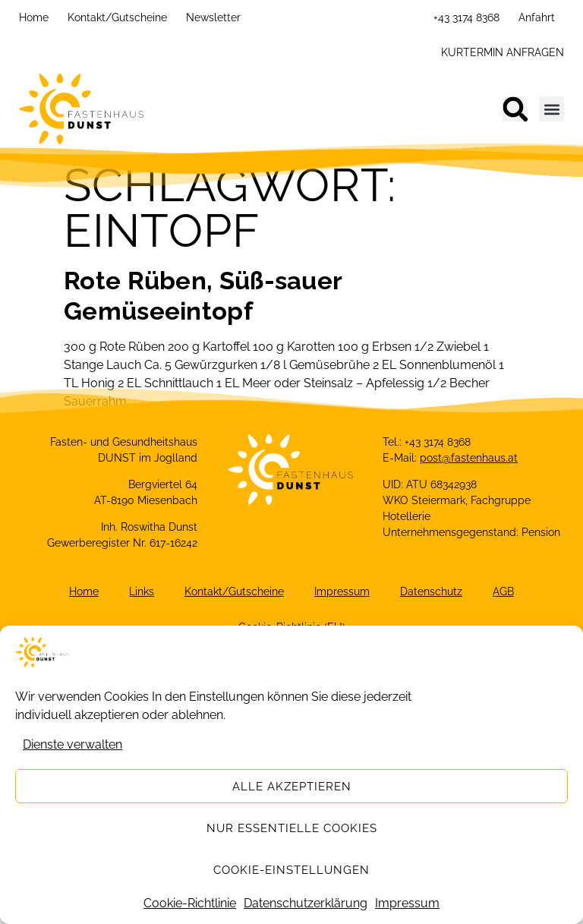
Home (34, 17)
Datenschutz (431, 591)
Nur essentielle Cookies (292, 828)
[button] (515, 109)
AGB (503, 591)
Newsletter (213, 17)
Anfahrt (537, 17)
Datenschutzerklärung (306, 903)
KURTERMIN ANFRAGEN (503, 52)
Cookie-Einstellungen (291, 870)
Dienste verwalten (72, 744)
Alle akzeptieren (292, 787)
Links (142, 591)
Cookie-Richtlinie (190, 903)
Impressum (407, 903)
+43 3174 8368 (466, 17)
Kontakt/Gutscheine (117, 17)
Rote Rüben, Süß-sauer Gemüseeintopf (203, 296)
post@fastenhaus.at (469, 458)
